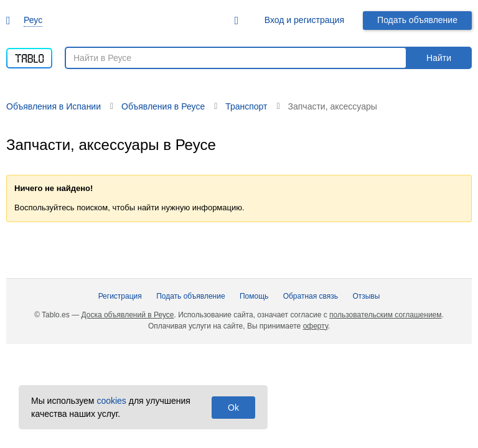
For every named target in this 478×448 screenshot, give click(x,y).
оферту (316, 326)
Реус (33, 20)
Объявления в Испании (54, 106)
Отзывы (366, 296)
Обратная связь (311, 296)
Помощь (254, 296)
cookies (111, 401)
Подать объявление (417, 20)
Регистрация (120, 296)
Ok (233, 408)
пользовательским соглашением (385, 315)
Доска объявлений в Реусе (127, 315)
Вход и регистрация (304, 20)
